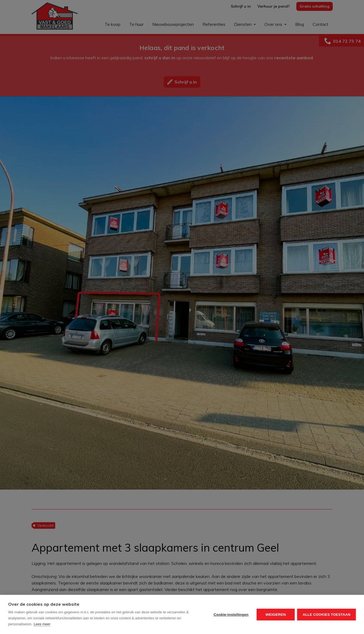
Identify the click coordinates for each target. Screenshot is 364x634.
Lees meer (42, 624)
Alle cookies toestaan (326, 615)
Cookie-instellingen (231, 615)
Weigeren (276, 615)
